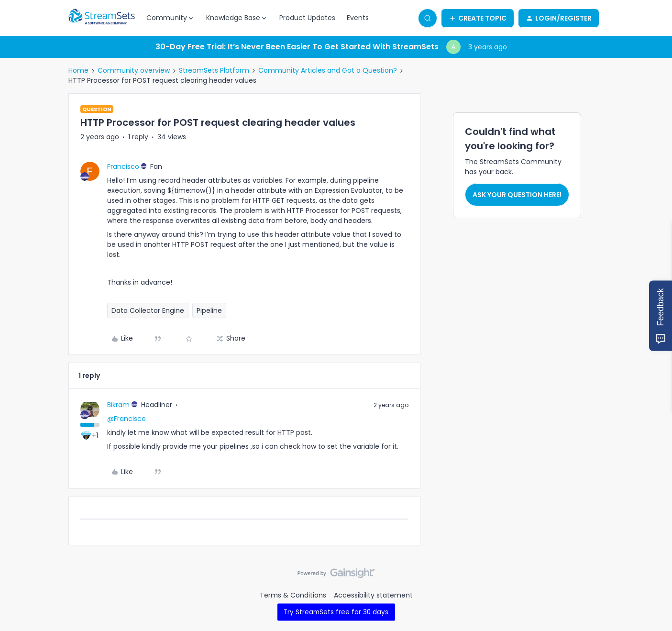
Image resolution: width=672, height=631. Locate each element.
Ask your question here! (517, 195)
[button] (478, 18)
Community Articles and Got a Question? (328, 70)
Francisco (123, 166)
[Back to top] (653, 581)
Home (78, 70)
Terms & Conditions (293, 595)
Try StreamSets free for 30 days (336, 612)
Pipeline (209, 310)
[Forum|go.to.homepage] (102, 18)
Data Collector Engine (148, 310)
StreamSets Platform (214, 70)
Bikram (118, 405)
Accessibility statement (373, 595)
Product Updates (307, 18)
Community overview (134, 70)
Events (358, 18)
